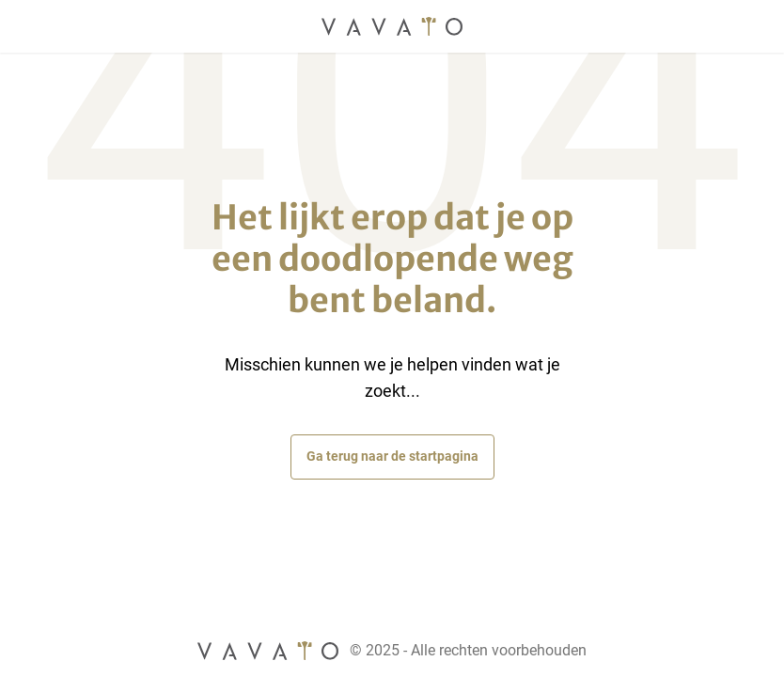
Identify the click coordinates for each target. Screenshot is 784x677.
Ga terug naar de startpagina (392, 456)
